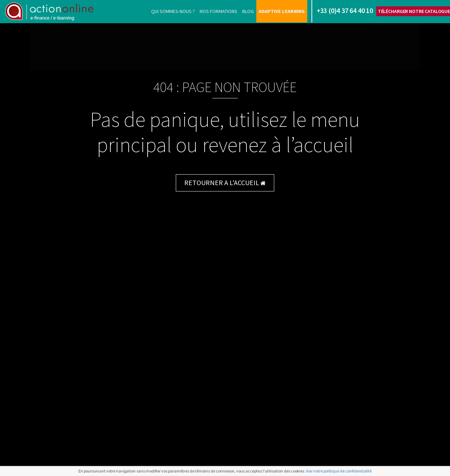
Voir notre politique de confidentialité (339, 471)
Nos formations (218, 11)
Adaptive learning (282, 11)
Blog (248, 11)
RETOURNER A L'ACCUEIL (225, 182)
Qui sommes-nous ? (173, 11)
